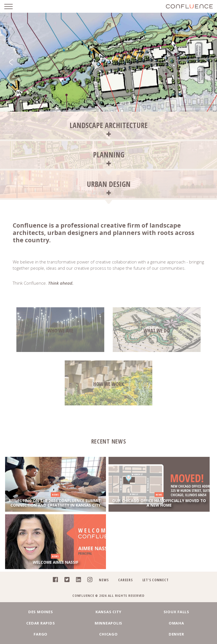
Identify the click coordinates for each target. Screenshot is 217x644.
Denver (176, 634)
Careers (125, 580)
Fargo (41, 634)
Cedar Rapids (41, 623)
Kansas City (108, 612)
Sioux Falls (176, 612)
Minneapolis (108, 623)
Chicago (108, 634)
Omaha (176, 623)
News (104, 580)
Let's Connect (156, 580)
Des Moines (41, 612)
